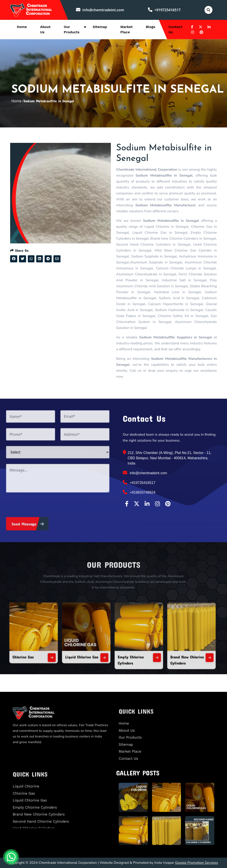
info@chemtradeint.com (100, 10)
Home (22, 27)
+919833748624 (139, 492)
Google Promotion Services (196, 863)
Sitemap (100, 27)
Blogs (150, 27)
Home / (17, 101)
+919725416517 (164, 10)
